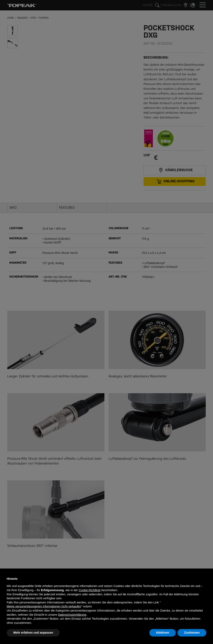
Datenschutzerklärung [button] (72, 615)
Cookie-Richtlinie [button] (90, 590)
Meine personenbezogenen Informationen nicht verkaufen (44, 606)
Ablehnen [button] (163, 633)
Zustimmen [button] (192, 633)
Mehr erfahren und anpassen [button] (33, 633)
